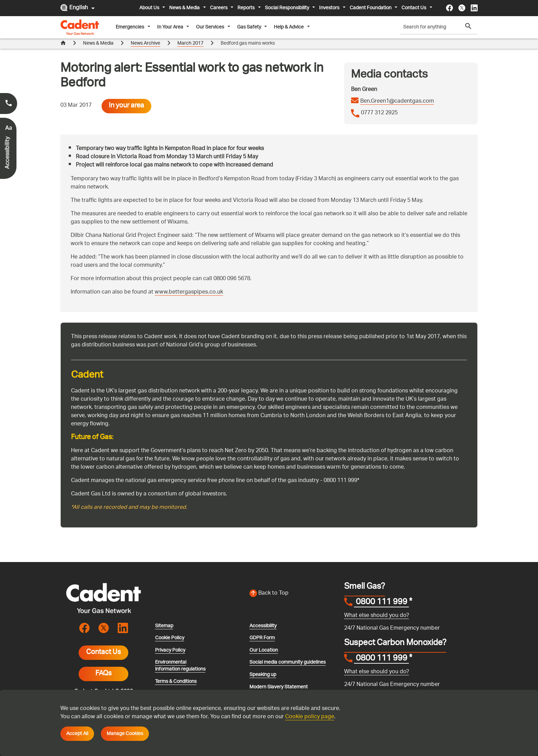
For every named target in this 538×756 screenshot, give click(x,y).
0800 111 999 (382, 593)
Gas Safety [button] (250, 27)
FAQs (103, 664)
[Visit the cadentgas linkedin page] (474, 8)
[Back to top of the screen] (293, 583)
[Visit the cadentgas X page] (462, 8)
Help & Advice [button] (289, 27)
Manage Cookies (125, 734)
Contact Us (103, 642)
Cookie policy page (310, 717)
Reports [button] (247, 8)
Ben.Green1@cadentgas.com (397, 91)
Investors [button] (330, 8)
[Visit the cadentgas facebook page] (449, 8)
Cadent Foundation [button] (371, 8)
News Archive (145, 43)
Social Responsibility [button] (288, 8)
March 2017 (190, 43)
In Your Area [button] (171, 27)
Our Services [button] (210, 27)
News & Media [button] (185, 8)
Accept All (77, 734)
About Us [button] (150, 8)
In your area (126, 96)
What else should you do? (377, 606)
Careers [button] (219, 8)
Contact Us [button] (414, 8)
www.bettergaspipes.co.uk (189, 282)
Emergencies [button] (130, 27)
